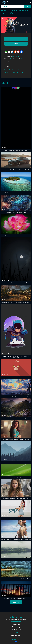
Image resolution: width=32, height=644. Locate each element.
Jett (18, 73)
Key (13, 70)
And (13, 73)
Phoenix (7, 73)
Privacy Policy (16, 627)
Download (16, 39)
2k (22, 73)
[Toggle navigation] (29, 2)
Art (18, 70)
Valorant (7, 70)
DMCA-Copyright (16, 629)
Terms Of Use (16, 624)
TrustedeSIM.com (16, 635)
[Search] (13, 6)
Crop (16, 44)
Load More (16, 602)
